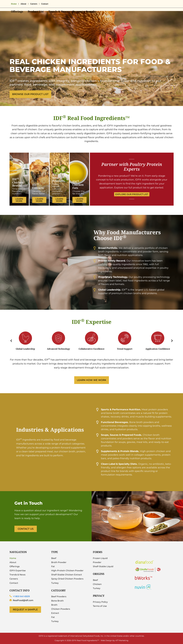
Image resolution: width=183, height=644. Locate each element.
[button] (11, 341)
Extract (55, 613)
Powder (97, 562)
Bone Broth (57, 601)
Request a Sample (84, 12)
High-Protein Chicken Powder (67, 571)
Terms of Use (100, 606)
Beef (54, 558)
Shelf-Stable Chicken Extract (67, 575)
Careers (34, 4)
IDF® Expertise (18, 571)
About (23, 4)
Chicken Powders (61, 609)
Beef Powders (59, 597)
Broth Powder (59, 562)
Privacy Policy (100, 602)
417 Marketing (122, 640)
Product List (36, 12)
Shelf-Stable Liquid (103, 566)
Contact (45, 4)
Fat (53, 566)
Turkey (55, 583)
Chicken (97, 584)
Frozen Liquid (100, 558)
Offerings (17, 12)
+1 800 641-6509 (21, 596)
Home (14, 4)
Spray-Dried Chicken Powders (67, 579)
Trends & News (58, 12)
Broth (54, 605)
